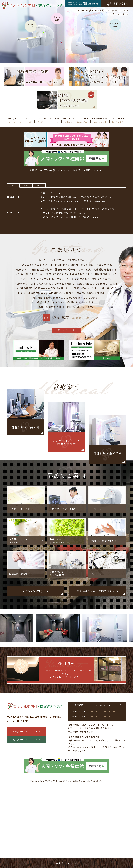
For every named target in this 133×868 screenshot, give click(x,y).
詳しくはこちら (66, 330)
